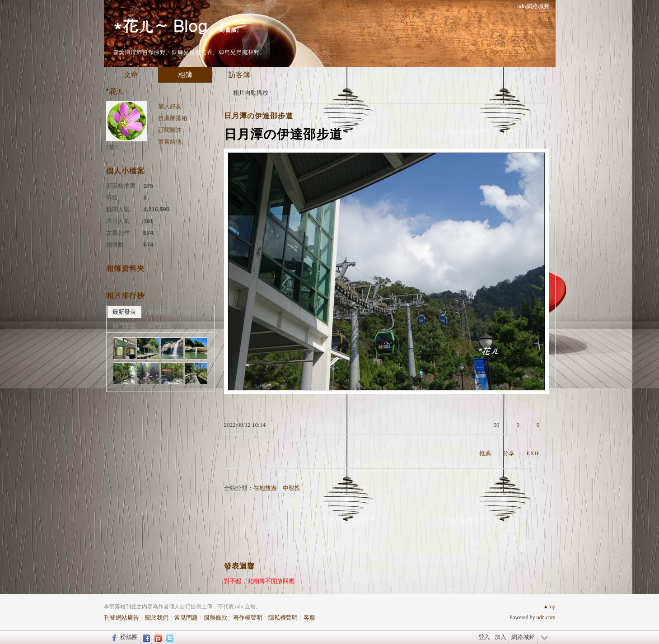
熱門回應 (160, 325)
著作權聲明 (248, 618)
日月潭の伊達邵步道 (259, 116)
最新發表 (124, 312)
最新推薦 (196, 312)
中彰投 (292, 488)
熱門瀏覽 (124, 325)
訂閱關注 (170, 130)
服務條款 (215, 618)
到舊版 (228, 30)
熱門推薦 (196, 325)
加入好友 (170, 106)
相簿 (185, 75)
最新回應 (160, 312)
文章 (131, 75)
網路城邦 (523, 637)
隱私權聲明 (283, 618)
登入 (484, 637)
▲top (549, 607)
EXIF (533, 453)
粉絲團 (129, 637)
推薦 (485, 453)
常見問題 (186, 618)
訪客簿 (239, 75)
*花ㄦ (113, 147)
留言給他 (170, 142)
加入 (500, 637)
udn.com (546, 617)
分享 (509, 453)
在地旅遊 (265, 488)
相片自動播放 (251, 93)
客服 (309, 618)
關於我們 (157, 618)
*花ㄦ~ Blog (160, 25)
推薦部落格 (173, 118)
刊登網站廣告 (122, 618)
